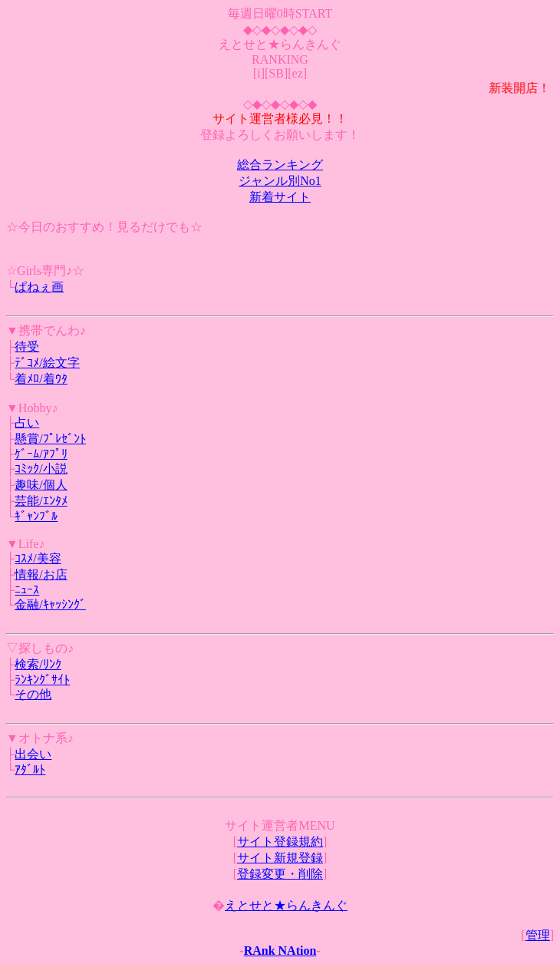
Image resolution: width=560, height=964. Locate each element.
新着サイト (280, 197)
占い (27, 423)
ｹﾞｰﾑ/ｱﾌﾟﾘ (41, 454)
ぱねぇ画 (39, 287)
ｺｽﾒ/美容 (38, 558)
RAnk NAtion (280, 951)
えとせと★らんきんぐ (286, 905)
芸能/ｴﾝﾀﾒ (41, 501)
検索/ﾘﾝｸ (38, 664)
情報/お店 (41, 574)
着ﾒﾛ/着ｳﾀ (41, 379)
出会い (33, 754)
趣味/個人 (41, 485)
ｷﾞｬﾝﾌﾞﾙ (36, 516)
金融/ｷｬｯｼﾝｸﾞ (50, 604)
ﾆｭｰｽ (27, 590)
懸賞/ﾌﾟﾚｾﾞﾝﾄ (50, 439)
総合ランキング (280, 165)
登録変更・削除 (280, 874)
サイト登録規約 (280, 842)
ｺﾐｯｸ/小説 (41, 469)
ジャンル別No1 (280, 181)
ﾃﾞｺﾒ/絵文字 (47, 363)
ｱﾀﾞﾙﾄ (30, 769)
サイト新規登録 (280, 858)
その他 (33, 694)
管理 (538, 935)
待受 (27, 347)
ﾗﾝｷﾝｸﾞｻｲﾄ (42, 680)
